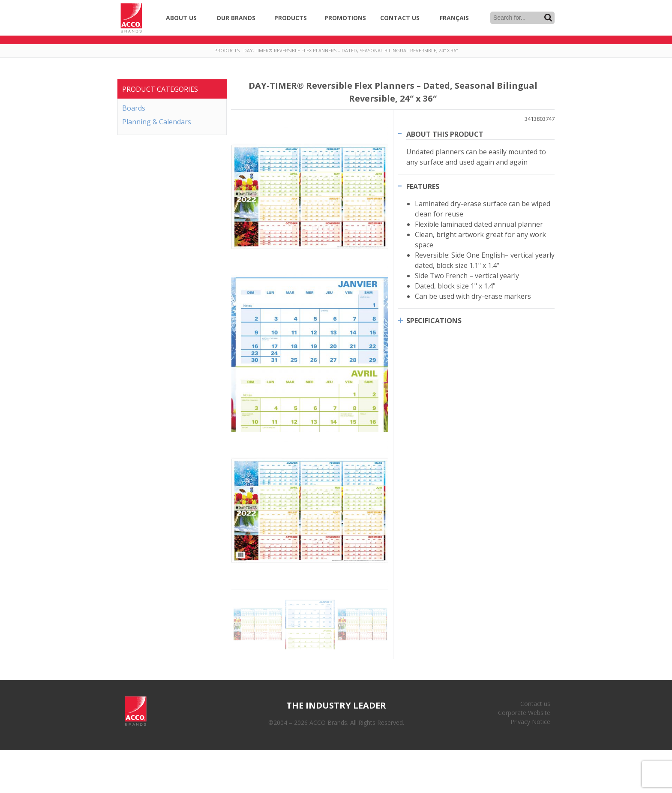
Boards (134, 108)
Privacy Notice (530, 722)
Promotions (345, 18)
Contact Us (400, 18)
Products (291, 18)
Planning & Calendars (157, 122)
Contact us (535, 704)
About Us (181, 18)
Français (454, 18)
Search (548, 18)
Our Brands (236, 18)
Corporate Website (524, 713)
